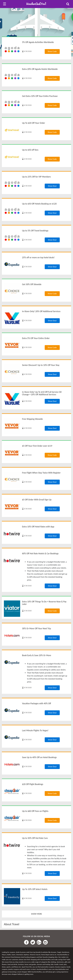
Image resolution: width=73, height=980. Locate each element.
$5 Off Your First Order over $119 (37, 446)
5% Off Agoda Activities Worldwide (38, 42)
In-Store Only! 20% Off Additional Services (41, 311)
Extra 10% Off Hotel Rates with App (38, 527)
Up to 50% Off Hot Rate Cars (35, 838)
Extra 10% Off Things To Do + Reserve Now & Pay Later (44, 603)
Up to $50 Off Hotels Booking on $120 (39, 204)
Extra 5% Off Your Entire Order (36, 338)
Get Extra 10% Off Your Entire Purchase (40, 96)
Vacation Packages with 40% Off (36, 703)
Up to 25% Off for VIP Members (36, 177)
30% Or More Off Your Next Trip (36, 628)
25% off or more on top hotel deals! (38, 257)
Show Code (52, 51)
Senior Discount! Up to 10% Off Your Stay (41, 365)
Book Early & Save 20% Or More (37, 655)
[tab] (36, 924)
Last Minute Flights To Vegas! (35, 730)
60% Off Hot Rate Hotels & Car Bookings (40, 553)
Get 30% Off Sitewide (32, 284)
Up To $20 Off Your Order (33, 123)
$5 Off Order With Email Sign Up (37, 500)
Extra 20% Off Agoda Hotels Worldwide (40, 69)
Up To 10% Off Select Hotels (35, 889)
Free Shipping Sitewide (32, 419)
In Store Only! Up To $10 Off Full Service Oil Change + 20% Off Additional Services (42, 393)
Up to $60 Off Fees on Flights (35, 811)
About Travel (12, 924)
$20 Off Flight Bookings (33, 784)
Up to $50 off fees (30, 150)
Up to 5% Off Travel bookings (35, 231)
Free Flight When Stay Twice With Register (41, 473)
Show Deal (52, 186)
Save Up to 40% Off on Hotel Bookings (39, 757)
